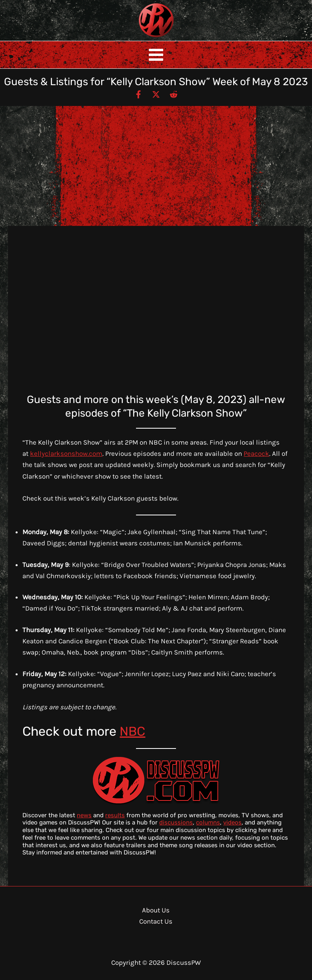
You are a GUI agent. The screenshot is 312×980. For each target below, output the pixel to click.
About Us (156, 910)
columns (208, 822)
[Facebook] (138, 94)
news (84, 815)
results (115, 815)
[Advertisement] (156, 166)
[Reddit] (174, 94)
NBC (132, 731)
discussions (176, 822)
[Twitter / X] (156, 94)
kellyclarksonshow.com (66, 453)
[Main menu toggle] (156, 55)
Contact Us (156, 921)
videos (232, 822)
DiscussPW (140, 38)
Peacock (256, 453)
